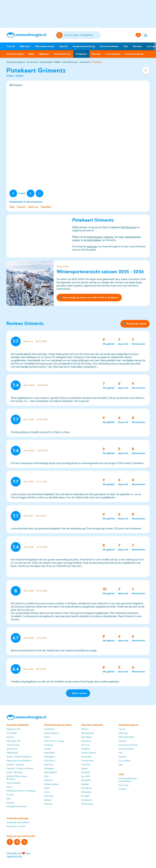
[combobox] (82, 35)
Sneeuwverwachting (84, 46)
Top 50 (11, 46)
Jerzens (48, 749)
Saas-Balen (87, 737)
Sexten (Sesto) (89, 753)
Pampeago (49, 768)
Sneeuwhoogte (15, 54)
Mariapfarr (86, 780)
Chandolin (46, 207)
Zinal (12, 207)
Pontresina (49, 796)
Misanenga (86, 792)
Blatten (85, 729)
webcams (108, 237)
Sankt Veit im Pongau (54, 741)
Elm (9, 799)
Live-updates (113, 54)
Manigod (85, 749)
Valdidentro (50, 729)
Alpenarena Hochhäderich (19, 761)
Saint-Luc (33, 207)
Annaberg (49, 745)
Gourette (49, 765)
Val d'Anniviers (70, 62)
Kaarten (64, 46)
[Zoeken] (82, 35)
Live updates (125, 761)
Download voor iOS (16, 826)
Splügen (48, 800)
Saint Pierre (50, 761)
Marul (47, 788)
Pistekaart (81, 54)
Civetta (10, 795)
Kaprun (85, 768)
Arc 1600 (86, 776)
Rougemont (87, 800)
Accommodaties (109, 46)
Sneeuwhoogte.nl (16, 62)
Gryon (47, 737)
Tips (126, 46)
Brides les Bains (51, 784)
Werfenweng (87, 804)
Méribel (85, 784)
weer (121, 237)
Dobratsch (86, 741)
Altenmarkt (49, 753)
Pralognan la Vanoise (16, 806)
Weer (31, 54)
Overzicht (32, 62)
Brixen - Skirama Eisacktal (19, 757)
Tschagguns (49, 757)
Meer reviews (78, 693)
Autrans (10, 737)
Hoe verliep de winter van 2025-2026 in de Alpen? (89, 298)
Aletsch (10, 803)
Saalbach (48, 780)
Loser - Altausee (14, 772)
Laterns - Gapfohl (15, 765)
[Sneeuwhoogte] (29, 35)
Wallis (57, 62)
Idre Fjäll (86, 765)
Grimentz (85, 62)
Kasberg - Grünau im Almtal (20, 768)
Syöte (47, 792)
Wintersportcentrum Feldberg (21, 791)
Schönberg (86, 788)
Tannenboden (88, 733)
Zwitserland (46, 62)
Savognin (86, 796)
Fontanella (86, 757)
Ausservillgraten (51, 733)
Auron (9, 787)
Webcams (25, 46)
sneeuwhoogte (94, 237)
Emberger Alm (14, 741)
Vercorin (21, 207)
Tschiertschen (13, 745)
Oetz (46, 776)
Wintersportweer (45, 46)
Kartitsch (86, 772)
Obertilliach (12, 753)
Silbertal (48, 804)
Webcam (44, 54)
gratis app (92, 247)
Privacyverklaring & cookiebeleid (128, 780)
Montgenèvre (51, 772)
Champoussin (87, 761)
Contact (123, 789)
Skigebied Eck (13, 729)
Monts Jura (12, 749)
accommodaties (92, 240)
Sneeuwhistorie (62, 54)
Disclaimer (124, 785)
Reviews (137, 46)
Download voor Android (18, 822)
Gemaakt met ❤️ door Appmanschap (19, 855)
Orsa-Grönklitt (14, 783)
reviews (76, 240)
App (121, 765)
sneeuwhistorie (133, 237)
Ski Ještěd (12, 733)
